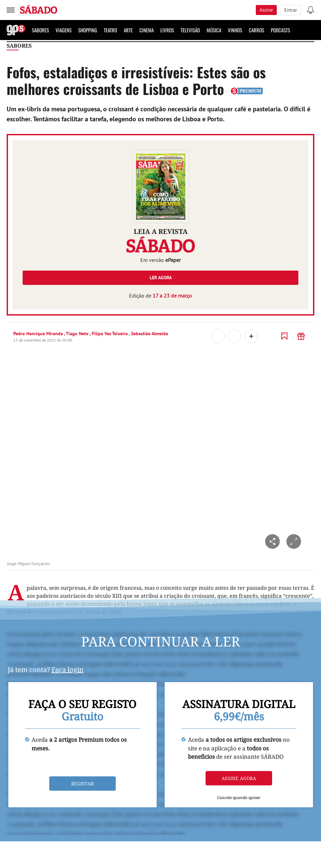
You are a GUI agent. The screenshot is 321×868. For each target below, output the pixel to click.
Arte (128, 30)
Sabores (40, 30)
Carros (256, 30)
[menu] (11, 10)
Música (214, 30)
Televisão (190, 30)
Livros (167, 30)
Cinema (147, 30)
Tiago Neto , (79, 334)
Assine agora (239, 778)
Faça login (68, 670)
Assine (266, 10)
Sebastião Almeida (150, 334)
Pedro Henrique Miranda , (40, 334)
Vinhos (235, 30)
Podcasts (280, 30)
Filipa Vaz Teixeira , (111, 334)
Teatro (110, 30)
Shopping (88, 30)
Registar (82, 784)
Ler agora (161, 278)
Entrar (291, 10)
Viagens (64, 30)
